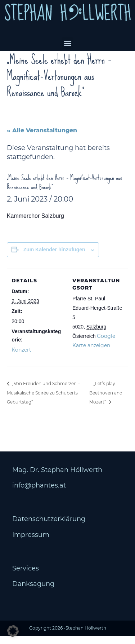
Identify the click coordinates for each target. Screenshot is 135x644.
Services (26, 577)
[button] (67, 43)
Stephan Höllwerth (86, 636)
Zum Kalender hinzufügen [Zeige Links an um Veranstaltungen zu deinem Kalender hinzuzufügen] (54, 258)
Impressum (31, 543)
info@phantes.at (39, 494)
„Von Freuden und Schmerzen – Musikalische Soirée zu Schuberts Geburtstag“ (43, 401)
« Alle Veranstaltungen (42, 138)
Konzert (21, 358)
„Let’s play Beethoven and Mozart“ (106, 401)
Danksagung (33, 592)
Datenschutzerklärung (49, 527)
